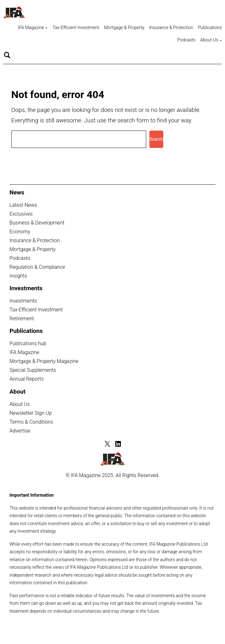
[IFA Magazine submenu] (46, 28)
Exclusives (21, 214)
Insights (18, 276)
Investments (23, 301)
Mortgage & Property (33, 249)
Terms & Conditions (31, 422)
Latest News (23, 205)
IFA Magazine (24, 352)
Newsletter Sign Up (31, 413)
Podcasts (20, 258)
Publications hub (28, 343)
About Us (20, 404)
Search (156, 139)
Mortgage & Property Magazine (44, 361)
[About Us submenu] (221, 40)
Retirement (22, 319)
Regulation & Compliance (37, 267)
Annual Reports (27, 379)
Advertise (20, 431)
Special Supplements (33, 370)
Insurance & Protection (35, 240)
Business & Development (37, 223)
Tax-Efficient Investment (36, 310)
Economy (20, 232)
